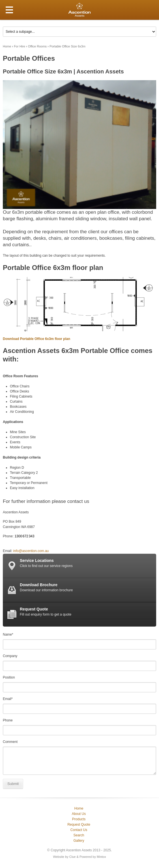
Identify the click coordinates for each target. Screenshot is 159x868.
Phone (8, 720)
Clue (73, 857)
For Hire (20, 46)
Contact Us (79, 830)
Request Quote (79, 825)
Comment (10, 742)
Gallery (79, 841)
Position (9, 677)
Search (79, 835)
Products (79, 819)
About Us (79, 814)
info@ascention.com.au (31, 551)
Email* (8, 699)
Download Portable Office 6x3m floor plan (36, 339)
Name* (8, 634)
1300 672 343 (24, 536)
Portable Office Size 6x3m (67, 46)
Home (7, 46)
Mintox (101, 857)
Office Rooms (37, 46)
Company (10, 656)
